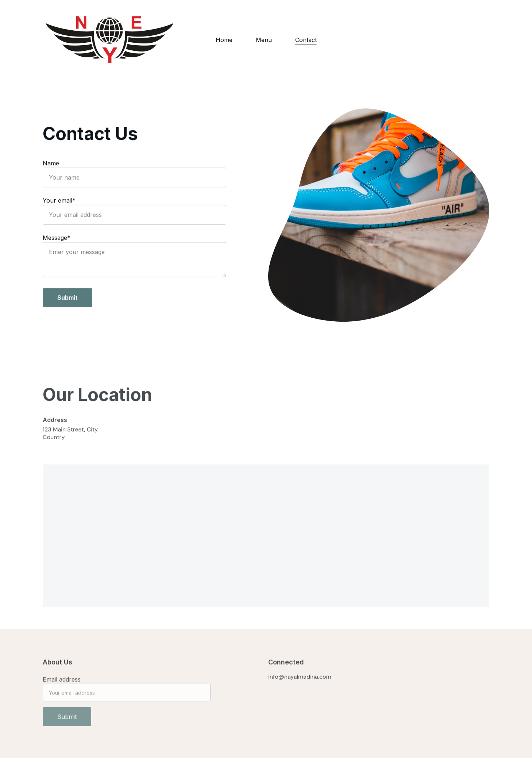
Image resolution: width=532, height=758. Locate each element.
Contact (306, 40)
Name (51, 164)
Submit (68, 298)
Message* (57, 238)
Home (224, 40)
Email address (62, 682)
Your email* (59, 201)
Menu (264, 40)
